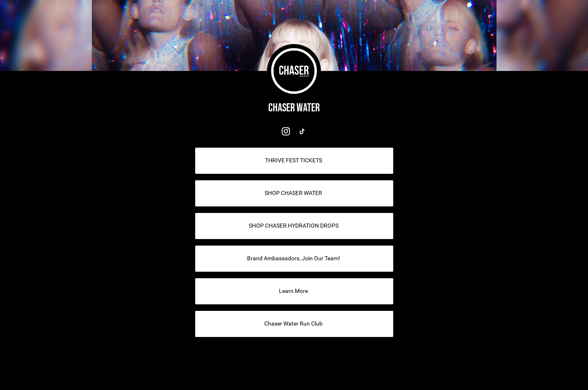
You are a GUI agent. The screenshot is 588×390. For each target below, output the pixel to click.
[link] (286, 131)
